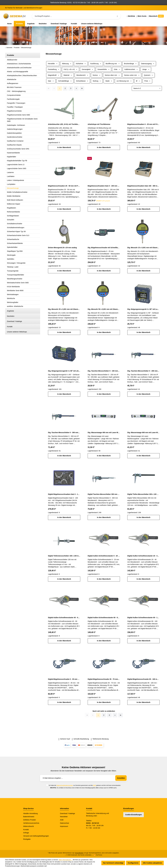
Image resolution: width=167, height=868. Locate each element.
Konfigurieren (133, 863)
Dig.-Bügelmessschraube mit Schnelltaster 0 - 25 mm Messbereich (104, 248)
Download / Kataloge (14, 321)
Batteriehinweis (29, 817)
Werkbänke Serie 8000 (15, 291)
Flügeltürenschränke (14, 111)
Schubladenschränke (15, 224)
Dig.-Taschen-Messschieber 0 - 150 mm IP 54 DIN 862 (104, 371)
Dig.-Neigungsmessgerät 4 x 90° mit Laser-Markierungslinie (143, 309)
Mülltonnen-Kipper (14, 204)
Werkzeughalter (13, 302)
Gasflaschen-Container (15, 141)
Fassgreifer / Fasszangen (16, 103)
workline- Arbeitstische (15, 306)
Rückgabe (27, 839)
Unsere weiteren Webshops (17, 332)
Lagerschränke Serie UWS (17, 168)
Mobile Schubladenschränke (17, 192)
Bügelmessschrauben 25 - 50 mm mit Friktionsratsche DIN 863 (64, 186)
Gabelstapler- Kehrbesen (16, 125)
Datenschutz (64, 823)
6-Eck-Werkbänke (13, 287)
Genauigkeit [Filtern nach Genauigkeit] (87, 69)
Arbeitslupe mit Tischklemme (99, 124)
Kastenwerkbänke (13, 153)
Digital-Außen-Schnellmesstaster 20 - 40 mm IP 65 (143, 556)
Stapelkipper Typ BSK (15, 251)
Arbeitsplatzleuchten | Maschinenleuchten (22, 75)
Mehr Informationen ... (66, 860)
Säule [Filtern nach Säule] (109, 81)
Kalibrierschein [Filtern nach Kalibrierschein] (131, 69)
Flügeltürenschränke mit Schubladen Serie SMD (22, 120)
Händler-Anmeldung (30, 813)
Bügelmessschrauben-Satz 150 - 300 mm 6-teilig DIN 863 (143, 186)
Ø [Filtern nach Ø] (138, 81)
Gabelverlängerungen (15, 129)
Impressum (64, 826)
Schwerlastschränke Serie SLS (18, 235)
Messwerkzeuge (13, 188)
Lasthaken (11, 176)
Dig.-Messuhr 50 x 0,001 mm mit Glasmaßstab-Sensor (104, 309)
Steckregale (11, 255)
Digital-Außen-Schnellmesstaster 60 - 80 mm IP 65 (104, 618)
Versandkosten (79, 853)
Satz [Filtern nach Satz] (51, 81)
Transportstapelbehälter (15, 275)
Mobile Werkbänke (14, 196)
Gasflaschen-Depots (14, 145)
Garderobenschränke (15, 137)
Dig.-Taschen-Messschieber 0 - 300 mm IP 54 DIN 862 (64, 432)
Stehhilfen (11, 259)
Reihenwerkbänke (13, 212)
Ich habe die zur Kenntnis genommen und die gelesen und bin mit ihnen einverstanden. (85, 785)
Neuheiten (11, 316)
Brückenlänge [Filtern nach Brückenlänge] (130, 64)
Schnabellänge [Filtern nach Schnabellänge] (65, 81)
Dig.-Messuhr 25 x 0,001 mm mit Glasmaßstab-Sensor (64, 309)
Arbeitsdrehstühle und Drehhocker (19, 68)
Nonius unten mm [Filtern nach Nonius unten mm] (132, 75)
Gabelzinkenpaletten (14, 133)
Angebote (10, 311)
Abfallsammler (12, 60)
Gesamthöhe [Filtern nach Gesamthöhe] (104, 69)
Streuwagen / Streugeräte (16, 263)
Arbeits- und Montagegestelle (18, 72)
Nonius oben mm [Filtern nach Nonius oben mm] (112, 75)
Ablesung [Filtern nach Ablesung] (67, 64)
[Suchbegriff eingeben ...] (76, 16)
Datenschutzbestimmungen (65, 785)
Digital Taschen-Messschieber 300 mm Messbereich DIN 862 (104, 494)
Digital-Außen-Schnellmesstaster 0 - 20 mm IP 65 (104, 556)
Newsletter (64, 817)
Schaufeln (11, 220)
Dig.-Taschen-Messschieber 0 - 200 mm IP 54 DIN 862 (143, 371)
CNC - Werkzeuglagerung (16, 91)
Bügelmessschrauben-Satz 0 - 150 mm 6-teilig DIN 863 (104, 186)
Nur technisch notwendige (113, 863)
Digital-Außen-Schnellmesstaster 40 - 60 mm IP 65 (64, 618)
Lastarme (10, 172)
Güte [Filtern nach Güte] (117, 69)
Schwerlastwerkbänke (15, 243)
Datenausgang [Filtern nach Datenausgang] (148, 64)
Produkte (10, 55)
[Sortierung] (147, 88)
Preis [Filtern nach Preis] (147, 81)
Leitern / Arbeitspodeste (15, 180)
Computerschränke (14, 95)
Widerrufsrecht (28, 826)
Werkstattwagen (13, 294)
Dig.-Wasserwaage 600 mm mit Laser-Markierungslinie (143, 432)
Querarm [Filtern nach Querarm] (148, 75)
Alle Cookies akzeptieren (152, 863)
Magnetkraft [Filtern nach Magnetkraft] (54, 75)
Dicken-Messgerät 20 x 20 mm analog (62, 248)
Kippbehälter (12, 157)
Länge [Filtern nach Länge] (146, 69)
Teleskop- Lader (13, 267)
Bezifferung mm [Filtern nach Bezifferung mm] (113, 64)
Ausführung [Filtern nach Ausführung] (96, 64)
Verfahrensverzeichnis (31, 823)
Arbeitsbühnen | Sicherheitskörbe (19, 64)
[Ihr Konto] (141, 16)
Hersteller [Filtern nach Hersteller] (53, 64)
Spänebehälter (12, 247)
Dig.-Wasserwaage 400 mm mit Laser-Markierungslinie (104, 432)
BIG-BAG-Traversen (14, 87)
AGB (94, 785)
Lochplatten (11, 184)
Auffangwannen (13, 83)
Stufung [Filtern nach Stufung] (97, 81)
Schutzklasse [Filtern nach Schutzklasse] (82, 81)
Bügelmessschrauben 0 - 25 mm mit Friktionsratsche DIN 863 (143, 124)
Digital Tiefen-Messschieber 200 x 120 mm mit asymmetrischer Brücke (143, 494)
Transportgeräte (13, 271)
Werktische (11, 298)
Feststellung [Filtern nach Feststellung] (54, 69)
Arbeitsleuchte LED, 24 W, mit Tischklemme (64, 124)
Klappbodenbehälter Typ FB (17, 161)
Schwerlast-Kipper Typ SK (16, 231)
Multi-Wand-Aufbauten (15, 200)
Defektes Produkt (29, 820)
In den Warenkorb (64, 147)
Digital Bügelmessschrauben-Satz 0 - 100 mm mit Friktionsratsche (64, 494)
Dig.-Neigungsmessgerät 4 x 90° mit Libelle (64, 371)
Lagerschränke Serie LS (16, 165)
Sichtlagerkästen (13, 216)
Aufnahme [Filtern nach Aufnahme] (81, 64)
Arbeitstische (12, 79)
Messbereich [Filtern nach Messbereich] (82, 75)
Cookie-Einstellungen (134, 815)
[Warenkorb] (155, 16)
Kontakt (10, 327)
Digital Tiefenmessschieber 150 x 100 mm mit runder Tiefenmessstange (64, 556)
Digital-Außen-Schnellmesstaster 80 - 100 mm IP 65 (143, 618)
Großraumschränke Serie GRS (18, 149)
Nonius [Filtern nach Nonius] (97, 75)
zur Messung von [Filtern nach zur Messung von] (124, 81)
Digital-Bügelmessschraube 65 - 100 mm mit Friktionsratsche (143, 679)
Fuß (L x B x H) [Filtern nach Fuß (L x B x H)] (70, 69)
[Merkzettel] (131, 16)
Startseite (9, 48)
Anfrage (26, 833)
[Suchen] (117, 16)
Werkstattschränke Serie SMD (18, 283)
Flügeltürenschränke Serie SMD (18, 115)
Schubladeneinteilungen (16, 228)
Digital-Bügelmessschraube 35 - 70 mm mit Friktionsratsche (104, 679)
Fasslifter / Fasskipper (15, 107)
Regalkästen (11, 208)
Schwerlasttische (13, 239)
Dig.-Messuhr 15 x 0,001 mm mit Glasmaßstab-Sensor (143, 248)
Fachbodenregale (13, 99)
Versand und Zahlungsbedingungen (36, 836)
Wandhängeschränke (15, 279)
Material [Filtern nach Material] (68, 75)
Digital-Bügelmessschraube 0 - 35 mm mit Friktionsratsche (64, 679)
